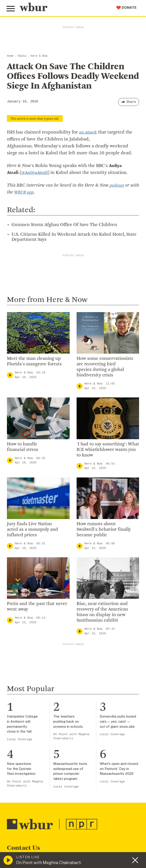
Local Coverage (20, 739)
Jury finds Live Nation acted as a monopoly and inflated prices (33, 530)
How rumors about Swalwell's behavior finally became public (104, 530)
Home (10, 56)
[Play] (10, 375)
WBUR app (34, 192)
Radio (22, 56)
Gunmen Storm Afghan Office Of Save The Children (64, 225)
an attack (88, 132)
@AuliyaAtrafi (35, 173)
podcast (117, 185)
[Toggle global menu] (11, 9)
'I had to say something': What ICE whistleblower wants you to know (108, 450)
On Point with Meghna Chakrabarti (71, 736)
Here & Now (39, 56)
